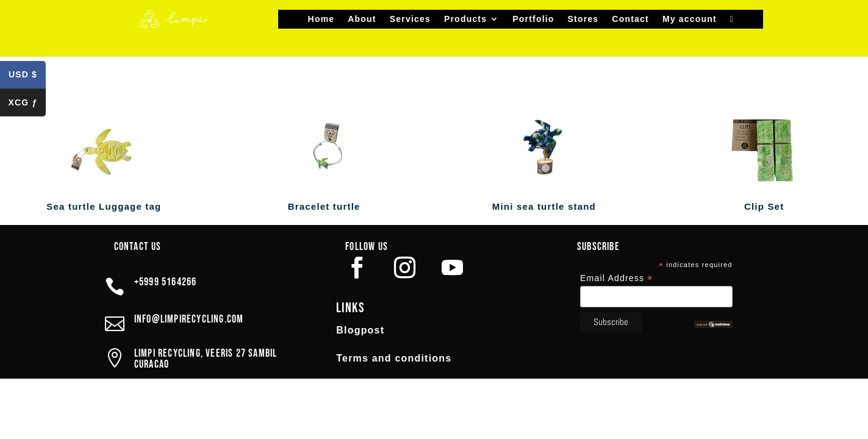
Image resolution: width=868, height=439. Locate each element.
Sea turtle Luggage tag (104, 206)
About (362, 19)
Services (410, 19)
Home (321, 19)
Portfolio (533, 19)
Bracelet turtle (324, 206)
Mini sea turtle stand (544, 206)
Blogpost (360, 330)
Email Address (617, 278)
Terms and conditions (394, 358)
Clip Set (764, 206)
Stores (583, 19)
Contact (630, 19)
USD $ (27, 77)
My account (690, 19)
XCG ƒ (27, 104)
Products (465, 19)
